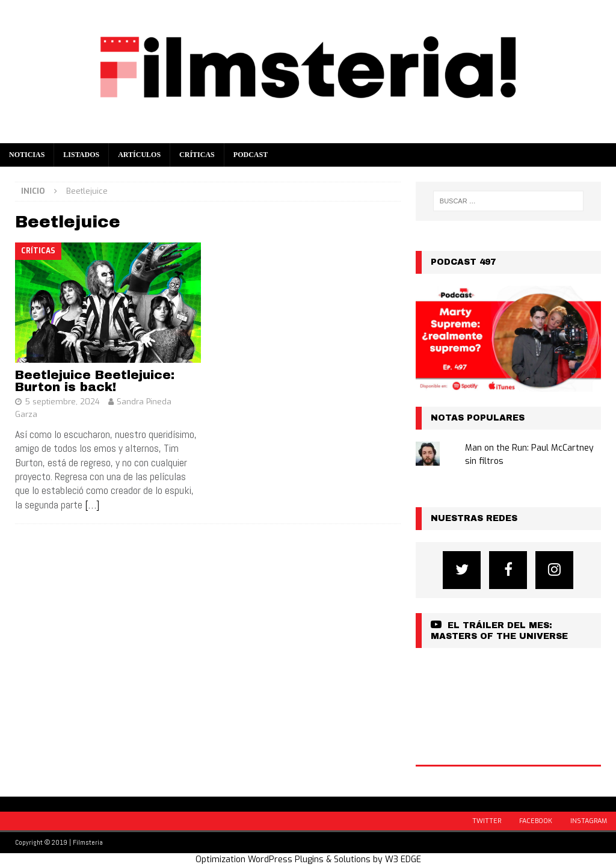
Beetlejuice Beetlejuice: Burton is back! (95, 381)
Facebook (536, 821)
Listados (81, 155)
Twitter (487, 821)
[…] (92, 504)
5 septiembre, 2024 (62, 402)
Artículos (139, 155)
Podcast (251, 155)
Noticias (27, 155)
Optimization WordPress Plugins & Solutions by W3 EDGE (308, 859)
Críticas (197, 155)
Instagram (589, 821)
